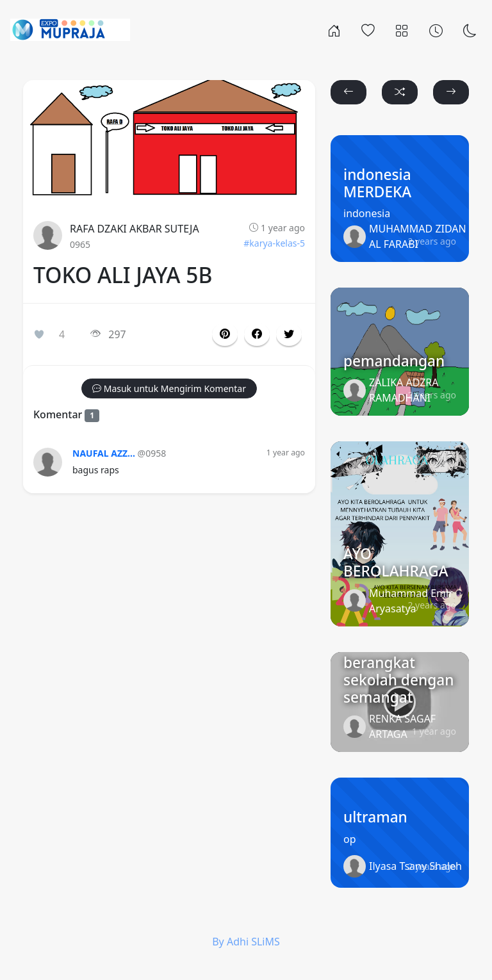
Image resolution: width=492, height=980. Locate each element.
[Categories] (402, 29)
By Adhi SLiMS (246, 942)
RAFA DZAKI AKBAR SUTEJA (135, 229)
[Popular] (368, 29)
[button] (257, 334)
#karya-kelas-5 (274, 243)
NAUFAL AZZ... (104, 453)
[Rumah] (334, 29)
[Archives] (436, 29)
